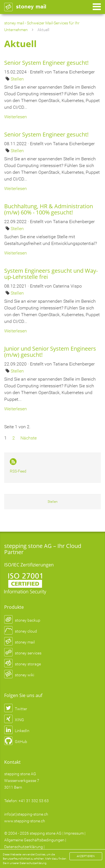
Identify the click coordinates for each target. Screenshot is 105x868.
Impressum (74, 833)
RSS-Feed (18, 471)
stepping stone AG (46, 833)
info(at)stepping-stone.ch (26, 814)
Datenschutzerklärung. (33, 863)
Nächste (29, 438)
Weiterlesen (16, 117)
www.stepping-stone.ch (25, 821)
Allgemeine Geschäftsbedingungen (34, 840)
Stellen (17, 79)
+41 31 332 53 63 (34, 801)
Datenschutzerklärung (24, 847)
